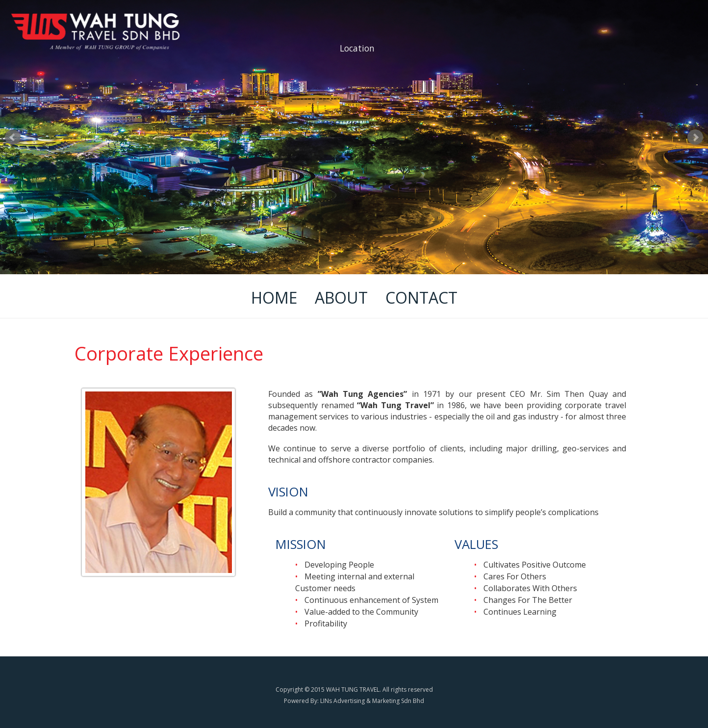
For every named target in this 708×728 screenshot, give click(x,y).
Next (695, 137)
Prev (13, 137)
